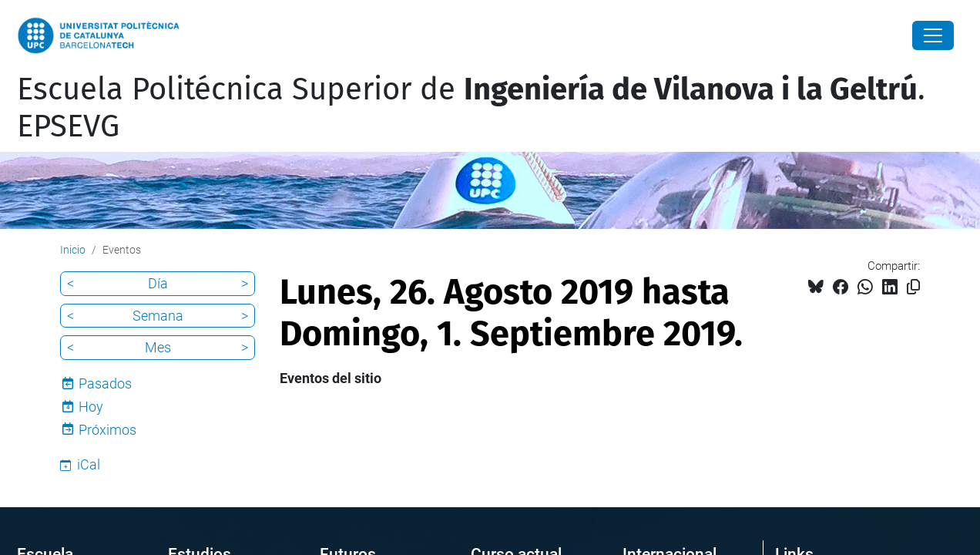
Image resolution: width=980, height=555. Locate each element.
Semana (158, 316)
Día (158, 283)
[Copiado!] (913, 287)
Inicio (73, 250)
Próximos (107, 430)
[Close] (933, 35)
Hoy (91, 407)
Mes (158, 347)
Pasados (105, 383)
